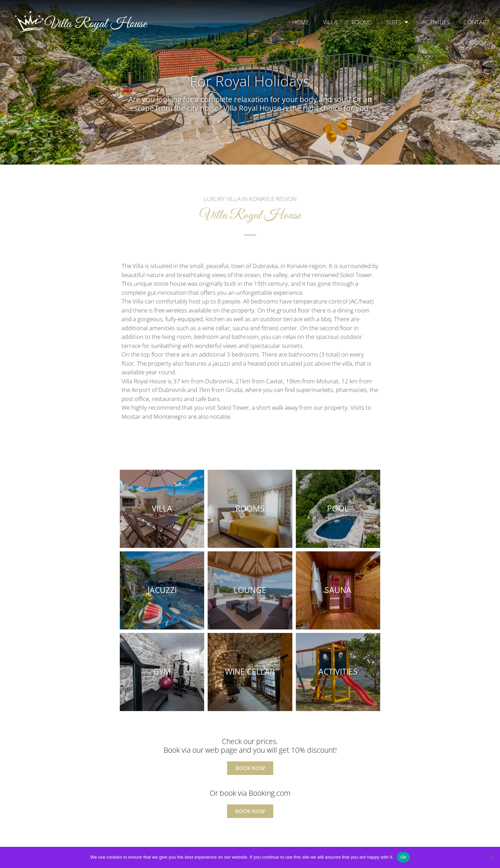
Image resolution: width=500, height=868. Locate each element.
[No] (491, 857)
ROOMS (362, 22)
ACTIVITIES (436, 22)
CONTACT (477, 22)
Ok (403, 857)
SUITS (397, 22)
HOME (301, 22)
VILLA (330, 22)
